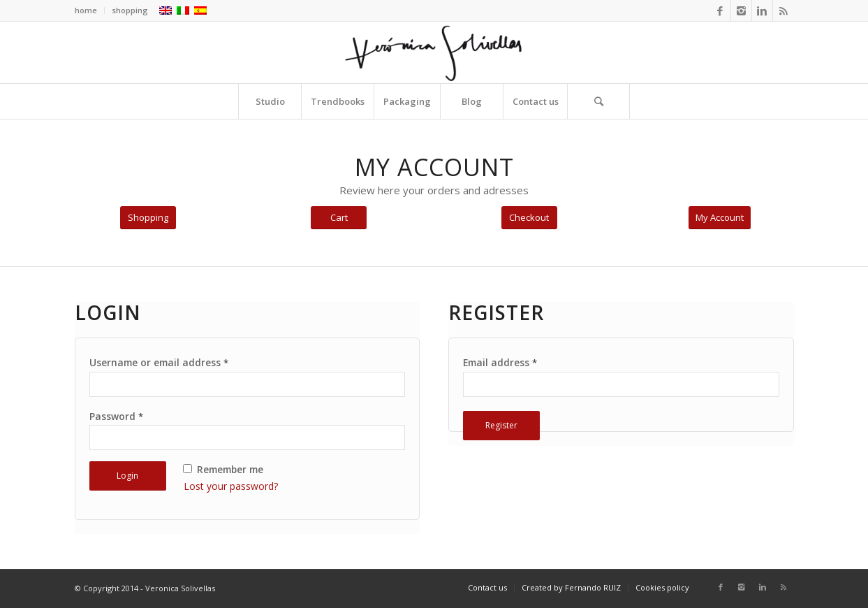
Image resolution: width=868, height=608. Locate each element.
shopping (130, 10)
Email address (500, 362)
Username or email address (159, 362)
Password (116, 416)
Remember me (223, 469)
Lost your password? (231, 486)
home (86, 10)
